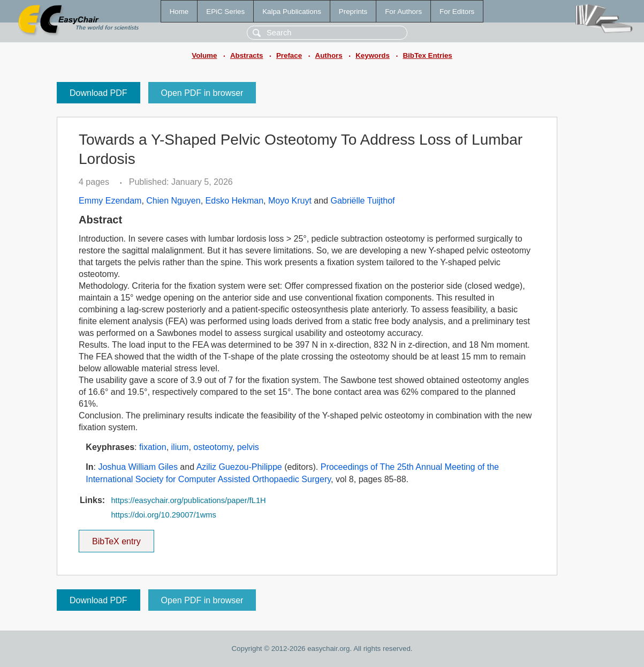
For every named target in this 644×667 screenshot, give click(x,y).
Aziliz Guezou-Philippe (239, 467)
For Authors (403, 12)
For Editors (457, 12)
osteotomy (213, 447)
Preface (289, 55)
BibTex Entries (427, 55)
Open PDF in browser (202, 93)
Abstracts (247, 55)
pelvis (248, 447)
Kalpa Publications (292, 12)
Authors (329, 55)
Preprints (353, 12)
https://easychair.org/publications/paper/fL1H (188, 500)
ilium (180, 447)
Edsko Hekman (235, 201)
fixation (153, 447)
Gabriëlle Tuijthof (362, 201)
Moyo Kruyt (290, 201)
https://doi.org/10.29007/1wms (163, 515)
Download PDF (99, 93)
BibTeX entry (116, 538)
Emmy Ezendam (110, 201)
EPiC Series (225, 12)
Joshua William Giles (138, 467)
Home (179, 12)
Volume (204, 55)
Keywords (373, 55)
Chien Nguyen (173, 201)
